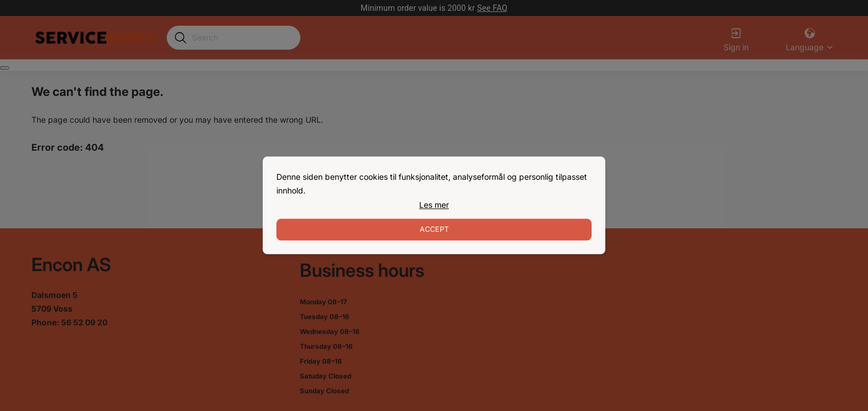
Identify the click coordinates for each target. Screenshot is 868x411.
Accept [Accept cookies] (434, 230)
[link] (434, 205)
